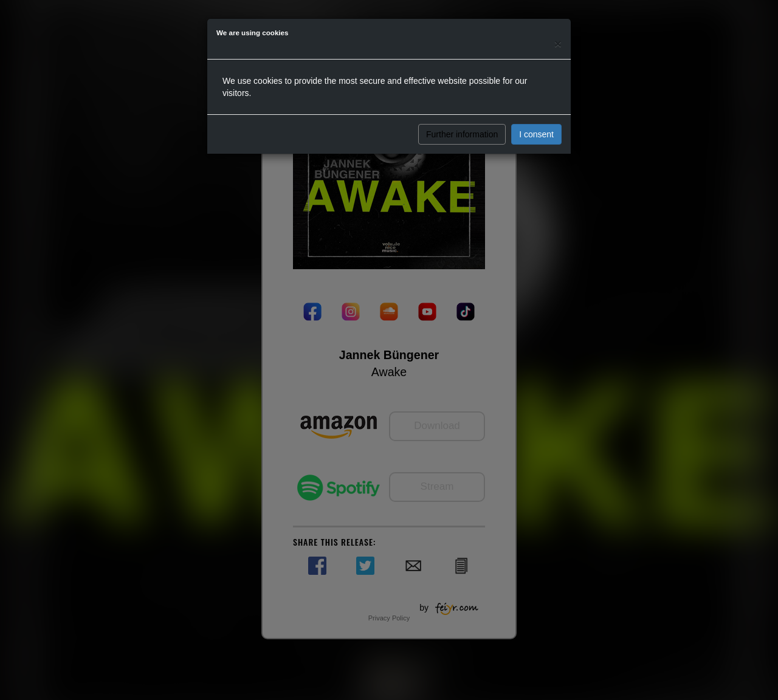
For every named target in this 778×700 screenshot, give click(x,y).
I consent (536, 134)
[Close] (558, 43)
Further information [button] (462, 134)
